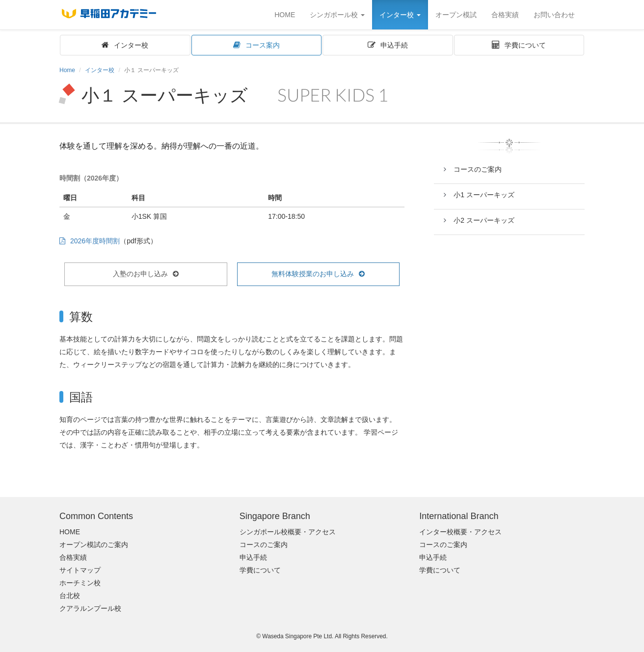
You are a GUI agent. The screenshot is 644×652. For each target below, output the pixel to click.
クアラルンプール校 (90, 608)
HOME (285, 15)
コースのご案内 (478, 169)
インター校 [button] (400, 15)
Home (67, 70)
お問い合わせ (554, 15)
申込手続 (398, 45)
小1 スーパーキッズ (484, 195)
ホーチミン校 (80, 583)
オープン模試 (456, 15)
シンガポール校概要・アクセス (288, 532)
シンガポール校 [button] (337, 15)
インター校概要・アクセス (460, 532)
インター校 (131, 45)
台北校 (70, 596)
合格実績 (505, 15)
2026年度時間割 (95, 241)
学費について (525, 45)
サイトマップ (80, 570)
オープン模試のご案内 (94, 545)
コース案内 (266, 45)
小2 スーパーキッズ (484, 220)
